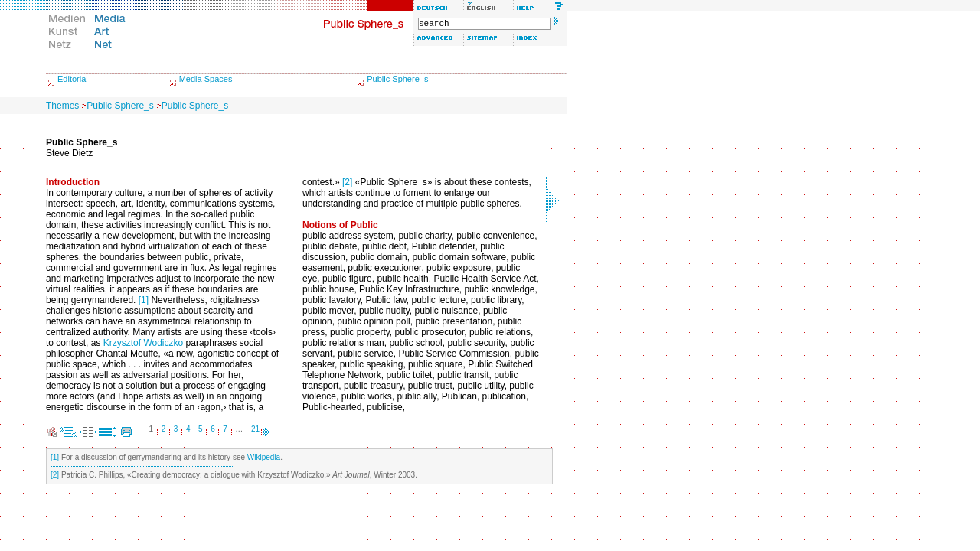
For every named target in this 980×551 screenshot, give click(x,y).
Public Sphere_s (397, 79)
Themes (62, 106)
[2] (347, 182)
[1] (144, 300)
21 (255, 429)
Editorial (73, 79)
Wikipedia (264, 457)
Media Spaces (206, 79)
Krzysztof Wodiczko (143, 343)
